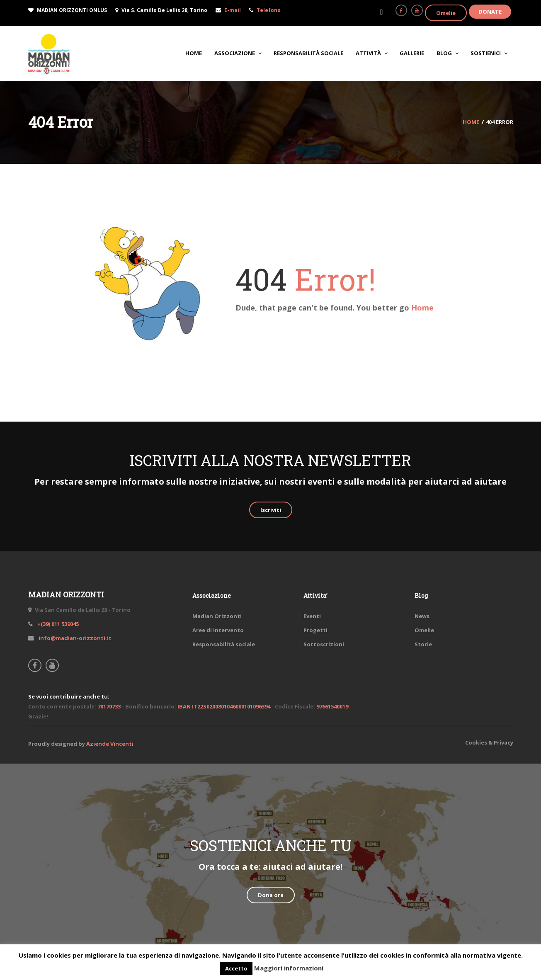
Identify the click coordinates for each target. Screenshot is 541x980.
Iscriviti (271, 510)
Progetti (315, 630)
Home (422, 308)
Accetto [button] (236, 968)
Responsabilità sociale (224, 644)
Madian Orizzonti (217, 616)
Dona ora (271, 895)
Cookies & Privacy (489, 742)
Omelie (446, 13)
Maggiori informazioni (289, 968)
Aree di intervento (218, 630)
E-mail (233, 10)
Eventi (312, 616)
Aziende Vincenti (110, 744)
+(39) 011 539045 (57, 624)
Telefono (269, 10)
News (422, 616)
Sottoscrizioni (324, 644)
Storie (423, 644)
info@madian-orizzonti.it (74, 638)
